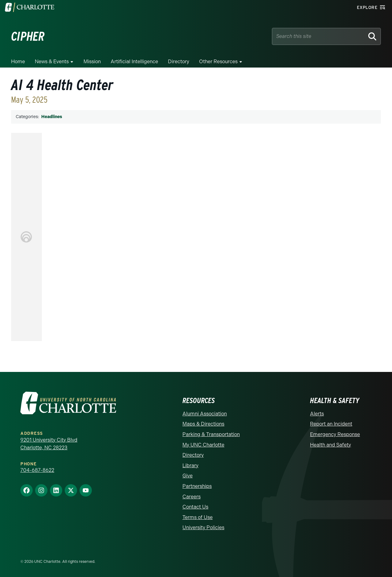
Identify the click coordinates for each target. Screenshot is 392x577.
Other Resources (218, 62)
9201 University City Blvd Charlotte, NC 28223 (49, 444)
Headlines (52, 117)
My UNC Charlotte (203, 445)
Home (18, 62)
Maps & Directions (203, 424)
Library (190, 466)
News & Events (52, 62)
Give (188, 476)
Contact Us (195, 507)
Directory (179, 62)
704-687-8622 (37, 470)
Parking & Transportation (211, 434)
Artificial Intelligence (134, 62)
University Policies (203, 528)
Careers (192, 497)
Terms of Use (198, 517)
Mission (92, 62)
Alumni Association (205, 414)
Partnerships (197, 486)
